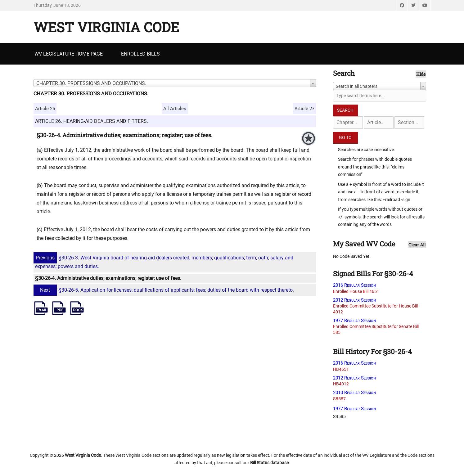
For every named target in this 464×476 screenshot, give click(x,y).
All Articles (175, 109)
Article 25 (45, 109)
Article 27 (304, 109)
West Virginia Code (106, 27)
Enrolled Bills (140, 54)
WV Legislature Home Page (69, 54)
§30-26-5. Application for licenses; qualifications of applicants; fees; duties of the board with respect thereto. (164, 290)
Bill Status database (269, 463)
